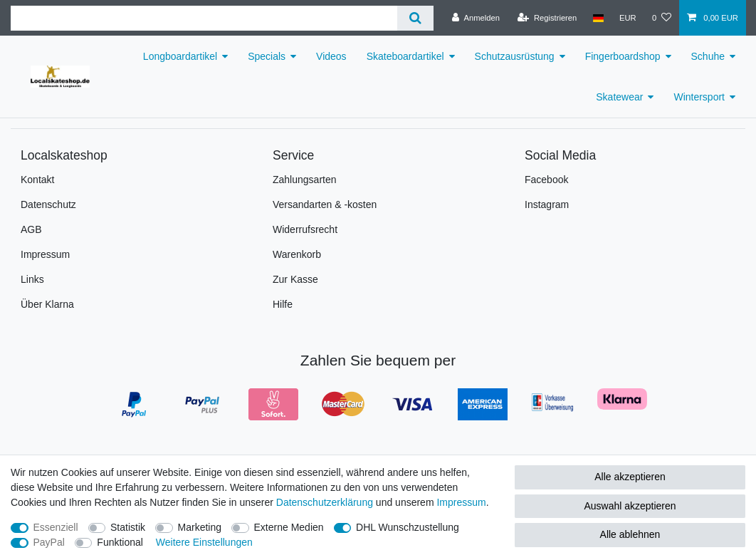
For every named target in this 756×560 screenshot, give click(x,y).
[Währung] (628, 18)
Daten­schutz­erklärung (325, 502)
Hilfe (283, 304)
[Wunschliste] (662, 18)
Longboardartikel (180, 56)
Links (32, 279)
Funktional (120, 542)
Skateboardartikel (405, 56)
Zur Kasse (295, 279)
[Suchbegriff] (204, 18)
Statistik (128, 527)
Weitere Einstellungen (204, 542)
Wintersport (699, 97)
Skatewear (619, 97)
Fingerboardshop (623, 56)
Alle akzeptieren (630, 477)
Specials (267, 56)
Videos (331, 56)
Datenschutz (48, 204)
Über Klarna (47, 304)
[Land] (598, 18)
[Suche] (415, 18)
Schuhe (708, 56)
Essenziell (56, 527)
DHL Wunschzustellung (408, 527)
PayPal (49, 542)
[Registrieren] (547, 18)
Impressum (45, 254)
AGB (31, 229)
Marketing (200, 527)
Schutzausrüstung (515, 56)
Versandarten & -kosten (325, 204)
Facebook (546, 180)
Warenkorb (297, 254)
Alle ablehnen (630, 534)
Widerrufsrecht (305, 229)
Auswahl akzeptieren (630, 506)
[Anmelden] (476, 18)
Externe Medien (289, 527)
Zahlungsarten (305, 180)
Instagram (547, 204)
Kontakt (37, 180)
